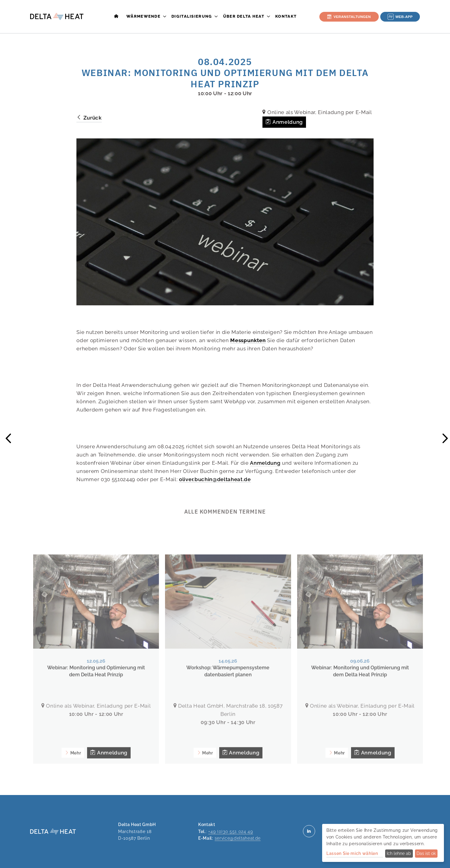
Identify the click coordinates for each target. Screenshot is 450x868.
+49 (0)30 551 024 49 (230, 831)
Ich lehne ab (399, 853)
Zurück (89, 118)
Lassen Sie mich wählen (352, 853)
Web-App (400, 17)
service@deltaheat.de (238, 838)
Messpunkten (248, 340)
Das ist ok (426, 853)
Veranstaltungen (349, 17)
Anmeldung (284, 122)
